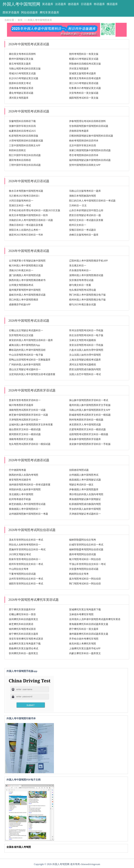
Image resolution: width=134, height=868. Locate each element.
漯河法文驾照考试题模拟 (83, 365)
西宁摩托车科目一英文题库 (84, 629)
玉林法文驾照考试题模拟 (83, 340)
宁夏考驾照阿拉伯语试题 (22, 574)
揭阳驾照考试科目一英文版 (84, 98)
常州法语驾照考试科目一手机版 (86, 330)
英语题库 (48, 4)
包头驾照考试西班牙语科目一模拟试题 (30, 444)
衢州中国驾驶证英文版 (21, 59)
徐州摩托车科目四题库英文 (24, 619)
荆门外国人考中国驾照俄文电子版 (87, 295)
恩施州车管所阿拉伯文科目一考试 (27, 550)
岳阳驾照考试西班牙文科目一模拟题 (89, 434)
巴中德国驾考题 (17, 470)
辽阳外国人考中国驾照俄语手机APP (88, 261)
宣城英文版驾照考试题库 (83, 74)
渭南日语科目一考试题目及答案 (26, 225)
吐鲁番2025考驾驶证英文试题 (85, 88)
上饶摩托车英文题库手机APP (85, 649)
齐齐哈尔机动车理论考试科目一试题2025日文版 (35, 210)
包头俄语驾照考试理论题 (83, 290)
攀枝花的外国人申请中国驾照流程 (27, 350)
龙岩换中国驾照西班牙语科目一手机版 (90, 444)
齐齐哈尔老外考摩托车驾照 (84, 639)
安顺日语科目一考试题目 (83, 230)
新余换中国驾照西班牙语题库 (85, 439)
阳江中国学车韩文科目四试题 (25, 155)
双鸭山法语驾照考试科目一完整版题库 (30, 360)
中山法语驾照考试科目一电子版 (26, 355)
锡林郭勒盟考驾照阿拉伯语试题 (86, 550)
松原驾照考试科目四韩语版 (24, 136)
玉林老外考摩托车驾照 (81, 614)
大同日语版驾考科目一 (21, 201)
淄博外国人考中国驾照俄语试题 (86, 275)
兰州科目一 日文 (78, 206)
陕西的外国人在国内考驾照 (24, 475)
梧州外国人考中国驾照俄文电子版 (87, 300)
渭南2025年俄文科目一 (21, 270)
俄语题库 (112, 4)
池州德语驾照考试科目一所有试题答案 (30, 485)
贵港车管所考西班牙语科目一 (25, 400)
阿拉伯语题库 (29, 12)
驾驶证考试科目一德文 (81, 485)
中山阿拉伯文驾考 (19, 569)
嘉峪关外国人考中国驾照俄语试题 (27, 295)
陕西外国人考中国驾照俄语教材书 (27, 280)
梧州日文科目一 (78, 225)
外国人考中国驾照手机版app (22, 671)
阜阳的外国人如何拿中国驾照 (25, 490)
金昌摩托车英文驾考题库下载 (25, 644)
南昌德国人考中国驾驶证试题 (85, 480)
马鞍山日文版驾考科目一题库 (85, 191)
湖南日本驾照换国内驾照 (83, 196)
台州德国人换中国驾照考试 (84, 475)
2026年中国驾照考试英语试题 (29, 44)
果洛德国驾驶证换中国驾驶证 (85, 499)
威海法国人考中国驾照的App (24, 345)
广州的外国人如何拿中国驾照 (25, 365)
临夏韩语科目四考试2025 (22, 131)
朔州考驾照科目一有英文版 (84, 54)
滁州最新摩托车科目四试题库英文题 (89, 634)
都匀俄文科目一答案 (80, 285)
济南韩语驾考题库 (79, 131)
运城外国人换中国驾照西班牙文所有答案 (31, 425)
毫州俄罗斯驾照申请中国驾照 (25, 290)
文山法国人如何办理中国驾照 (85, 355)
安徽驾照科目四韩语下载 (22, 121)
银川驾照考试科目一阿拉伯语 (85, 559)
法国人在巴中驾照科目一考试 (85, 374)
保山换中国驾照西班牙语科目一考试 (89, 400)
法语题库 (61, 4)
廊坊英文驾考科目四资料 (22, 54)
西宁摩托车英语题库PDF (22, 610)
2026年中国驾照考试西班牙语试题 (32, 390)
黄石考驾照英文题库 (20, 64)
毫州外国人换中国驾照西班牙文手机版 (90, 405)
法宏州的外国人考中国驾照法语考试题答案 (32, 374)
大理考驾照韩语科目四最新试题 (26, 141)
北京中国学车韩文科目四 (83, 146)
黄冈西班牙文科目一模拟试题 (25, 434)
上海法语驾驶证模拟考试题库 (85, 360)
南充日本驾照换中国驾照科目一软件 (28, 215)
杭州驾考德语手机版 (20, 499)
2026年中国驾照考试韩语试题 (29, 111)
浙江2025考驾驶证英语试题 (84, 83)
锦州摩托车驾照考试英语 (22, 629)
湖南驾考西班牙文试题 (21, 439)
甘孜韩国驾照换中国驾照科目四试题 (89, 126)
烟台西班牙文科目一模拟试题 (25, 429)
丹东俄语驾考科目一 (80, 270)
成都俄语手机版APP (20, 305)
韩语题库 (99, 4)
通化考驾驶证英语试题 (21, 93)
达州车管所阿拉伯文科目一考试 (26, 579)
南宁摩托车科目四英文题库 (24, 634)
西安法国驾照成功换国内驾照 (85, 369)
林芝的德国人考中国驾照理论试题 (27, 504)
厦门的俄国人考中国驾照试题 (25, 275)
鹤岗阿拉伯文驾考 (79, 574)
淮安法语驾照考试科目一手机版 (86, 345)
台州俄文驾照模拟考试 (21, 285)
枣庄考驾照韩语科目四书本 (84, 155)
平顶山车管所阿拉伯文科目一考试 (87, 564)
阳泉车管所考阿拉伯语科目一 (25, 559)
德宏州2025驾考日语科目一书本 (26, 235)
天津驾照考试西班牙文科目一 (25, 420)
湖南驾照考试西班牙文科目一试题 (27, 410)
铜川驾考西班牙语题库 (21, 405)
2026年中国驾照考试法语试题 (29, 321)
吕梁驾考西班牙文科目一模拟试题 (87, 429)
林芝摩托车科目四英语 (21, 624)
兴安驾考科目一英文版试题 (84, 93)
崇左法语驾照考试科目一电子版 (86, 335)
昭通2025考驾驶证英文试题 (84, 59)
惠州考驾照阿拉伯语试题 (83, 554)
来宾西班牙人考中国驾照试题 (85, 425)
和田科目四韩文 (17, 150)
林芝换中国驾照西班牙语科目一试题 (28, 415)
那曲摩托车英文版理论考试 (24, 649)
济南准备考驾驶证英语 (21, 88)
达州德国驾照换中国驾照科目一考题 (28, 514)
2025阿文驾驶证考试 (20, 554)
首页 (20, 20)
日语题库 (86, 4)
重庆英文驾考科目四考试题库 (85, 78)
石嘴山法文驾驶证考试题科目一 (26, 330)
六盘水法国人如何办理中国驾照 (86, 350)
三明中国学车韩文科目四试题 (25, 165)
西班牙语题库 (11, 12)
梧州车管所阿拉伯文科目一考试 (26, 564)
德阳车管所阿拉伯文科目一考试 (26, 584)
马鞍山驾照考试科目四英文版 (25, 69)
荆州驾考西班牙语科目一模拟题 (86, 420)
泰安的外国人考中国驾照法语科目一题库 (31, 340)
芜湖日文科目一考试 (20, 206)
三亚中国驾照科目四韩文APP (25, 146)
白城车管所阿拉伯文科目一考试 (86, 545)
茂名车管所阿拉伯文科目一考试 (26, 540)
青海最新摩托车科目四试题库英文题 (89, 624)
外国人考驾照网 (61, 864)
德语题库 (73, 4)
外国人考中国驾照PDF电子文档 (23, 780)
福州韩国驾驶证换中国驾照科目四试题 (90, 160)
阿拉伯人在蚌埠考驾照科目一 (25, 545)
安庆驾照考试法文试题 (21, 335)
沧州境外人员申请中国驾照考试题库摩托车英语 (95, 619)
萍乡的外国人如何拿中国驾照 (85, 509)
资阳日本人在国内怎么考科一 (25, 230)
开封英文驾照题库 (79, 69)
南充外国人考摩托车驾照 (83, 644)
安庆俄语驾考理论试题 (81, 280)
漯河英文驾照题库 (19, 98)
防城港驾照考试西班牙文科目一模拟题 (90, 415)
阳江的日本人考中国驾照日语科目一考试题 (92, 201)
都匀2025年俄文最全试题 (83, 305)
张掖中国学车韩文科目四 (22, 126)
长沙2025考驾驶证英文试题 (24, 78)
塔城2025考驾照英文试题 (22, 74)
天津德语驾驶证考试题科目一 (85, 514)
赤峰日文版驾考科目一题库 (84, 235)
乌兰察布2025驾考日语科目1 (24, 196)
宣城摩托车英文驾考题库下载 (85, 610)
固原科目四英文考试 (20, 83)
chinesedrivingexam (90, 864)
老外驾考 (75, 864)
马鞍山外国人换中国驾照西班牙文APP (90, 410)
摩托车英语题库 (49, 12)
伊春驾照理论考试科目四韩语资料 (87, 121)
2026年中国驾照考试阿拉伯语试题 (32, 530)
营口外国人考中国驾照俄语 (24, 300)
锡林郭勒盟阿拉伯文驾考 (83, 540)
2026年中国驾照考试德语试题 (29, 460)
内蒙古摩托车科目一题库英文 (85, 653)
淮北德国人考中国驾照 (21, 494)
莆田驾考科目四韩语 (20, 160)
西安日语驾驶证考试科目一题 (85, 215)
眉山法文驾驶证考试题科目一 (25, 369)
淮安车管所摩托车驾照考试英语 (26, 639)
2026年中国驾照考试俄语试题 (29, 251)
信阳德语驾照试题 (79, 470)
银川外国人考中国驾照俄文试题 (26, 266)
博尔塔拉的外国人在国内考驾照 (86, 494)
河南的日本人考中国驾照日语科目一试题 (31, 220)
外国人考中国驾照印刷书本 (21, 718)
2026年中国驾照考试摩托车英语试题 (33, 600)
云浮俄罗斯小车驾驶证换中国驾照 (27, 261)
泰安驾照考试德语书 (20, 480)
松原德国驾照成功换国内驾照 (85, 504)
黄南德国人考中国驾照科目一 (25, 509)
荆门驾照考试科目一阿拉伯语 (85, 584)
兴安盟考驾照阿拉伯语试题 (84, 569)
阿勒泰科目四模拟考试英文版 (85, 64)
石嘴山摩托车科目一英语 (22, 614)
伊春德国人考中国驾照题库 (84, 490)
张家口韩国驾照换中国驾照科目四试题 (90, 150)
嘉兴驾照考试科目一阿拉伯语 (85, 579)
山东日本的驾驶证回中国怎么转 (86, 210)
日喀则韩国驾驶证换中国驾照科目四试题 (91, 136)
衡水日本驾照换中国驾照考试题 (26, 191)
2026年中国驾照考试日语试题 (29, 181)
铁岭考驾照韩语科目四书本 (84, 141)
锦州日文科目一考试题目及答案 (86, 220)
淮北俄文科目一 (78, 266)
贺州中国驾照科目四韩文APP (85, 165)
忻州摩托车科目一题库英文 (24, 653)
